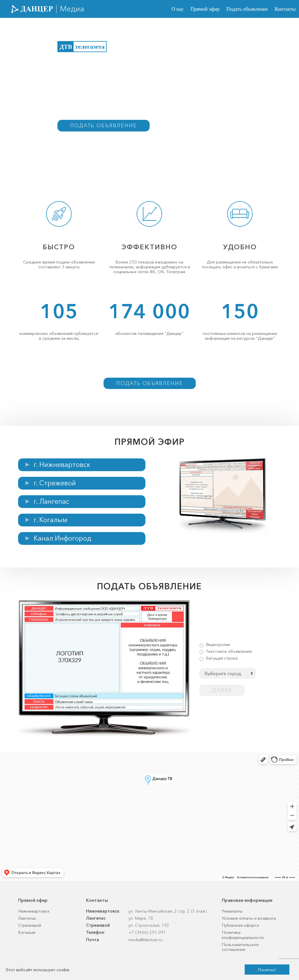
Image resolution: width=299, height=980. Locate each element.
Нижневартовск (34, 911)
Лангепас (27, 918)
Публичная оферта (240, 925)
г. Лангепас (51, 501)
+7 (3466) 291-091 (147, 932)
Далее (222, 690)
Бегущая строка (222, 658)
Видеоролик (218, 644)
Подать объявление (247, 9)
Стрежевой (30, 925)
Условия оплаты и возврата (249, 918)
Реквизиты (232, 911)
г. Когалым (50, 520)
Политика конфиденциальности (243, 935)
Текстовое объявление (229, 651)
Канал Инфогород (63, 538)
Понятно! (267, 970)
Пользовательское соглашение (240, 947)
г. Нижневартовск (62, 465)
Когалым (27, 932)
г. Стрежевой (55, 483)
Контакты (285, 9)
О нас (178, 9)
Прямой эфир (205, 9)
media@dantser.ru (145, 940)
